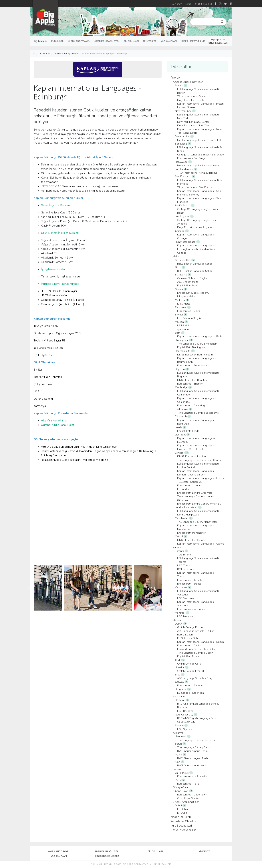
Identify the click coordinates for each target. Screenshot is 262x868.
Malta (176, 256)
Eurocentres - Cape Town (192, 795)
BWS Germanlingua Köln (192, 766)
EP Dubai (182, 813)
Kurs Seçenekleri (181, 826)
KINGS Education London (191, 456)
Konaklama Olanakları (184, 821)
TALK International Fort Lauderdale (197, 173)
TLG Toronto (184, 555)
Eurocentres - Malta (189, 311)
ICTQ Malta (184, 304)
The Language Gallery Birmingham (197, 344)
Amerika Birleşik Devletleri (188, 82)
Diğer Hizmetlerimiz (107, 856)
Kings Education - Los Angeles (195, 227)
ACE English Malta (188, 282)
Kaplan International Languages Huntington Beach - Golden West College (196, 249)
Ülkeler (57, 54)
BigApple (40, 41)
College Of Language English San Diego (201, 155)
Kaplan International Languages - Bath (199, 336)
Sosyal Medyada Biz (183, 830)
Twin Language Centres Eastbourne (198, 413)
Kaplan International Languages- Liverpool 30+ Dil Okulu (196, 447)
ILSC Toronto (185, 566)
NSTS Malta (184, 326)
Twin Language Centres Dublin (195, 653)
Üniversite (203, 851)
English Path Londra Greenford (195, 493)
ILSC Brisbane (185, 711)
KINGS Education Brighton (192, 380)
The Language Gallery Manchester (197, 522)
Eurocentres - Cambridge (192, 406)
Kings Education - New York (193, 126)
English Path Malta (188, 286)
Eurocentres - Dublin (189, 646)
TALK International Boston (192, 96)
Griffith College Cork (189, 664)
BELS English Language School (195, 264)
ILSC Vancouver (186, 598)
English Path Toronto (189, 584)
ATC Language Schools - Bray (195, 678)
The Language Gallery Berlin (194, 747)
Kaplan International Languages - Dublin (201, 642)
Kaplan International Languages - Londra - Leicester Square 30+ (201, 480)
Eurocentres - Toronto (190, 580)
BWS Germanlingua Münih (192, 758)
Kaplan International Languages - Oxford (201, 544)
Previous (31, 588)
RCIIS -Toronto (186, 569)
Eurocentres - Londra (189, 486)
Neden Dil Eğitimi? (182, 817)
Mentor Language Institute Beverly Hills (200, 140)
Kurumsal (96, 864)
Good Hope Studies (188, 798)
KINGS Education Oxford (191, 540)
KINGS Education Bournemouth (195, 355)
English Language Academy (193, 293)
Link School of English (190, 318)
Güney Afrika (180, 787)
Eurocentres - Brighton (190, 384)
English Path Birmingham (191, 347)
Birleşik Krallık (71, 54)
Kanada (177, 547)
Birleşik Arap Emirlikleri (186, 802)
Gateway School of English (193, 278)
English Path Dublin (188, 656)
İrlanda (177, 620)
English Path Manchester (191, 533)
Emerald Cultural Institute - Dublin (197, 649)
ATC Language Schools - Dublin (196, 631)
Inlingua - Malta (186, 296)
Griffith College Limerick (191, 671)
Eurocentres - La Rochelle (192, 776)
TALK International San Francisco (196, 187)
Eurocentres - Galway (190, 686)
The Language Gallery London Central (199, 460)
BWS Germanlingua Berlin (192, 751)
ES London (183, 489)
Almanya (178, 733)
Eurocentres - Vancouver (191, 609)
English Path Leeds (188, 431)
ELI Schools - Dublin (189, 638)
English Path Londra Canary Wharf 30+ (200, 504)
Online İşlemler (203, 4)
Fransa (177, 769)
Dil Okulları (44, 54)
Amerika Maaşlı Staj (107, 851)
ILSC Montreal (185, 616)
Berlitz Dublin (185, 635)
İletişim (108, 864)
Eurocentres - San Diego (191, 158)
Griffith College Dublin (190, 627)
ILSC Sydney (184, 729)
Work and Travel (59, 851)
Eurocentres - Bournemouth (193, 366)
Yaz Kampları (59, 856)
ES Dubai (182, 809)
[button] (58, 41)
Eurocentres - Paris (188, 784)
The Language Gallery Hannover (196, 740)
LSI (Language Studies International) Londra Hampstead (198, 513)
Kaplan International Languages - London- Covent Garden (196, 473)
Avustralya (179, 696)
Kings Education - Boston (192, 100)
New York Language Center (193, 122)
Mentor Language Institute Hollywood (199, 166)
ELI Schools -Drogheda (190, 693)
